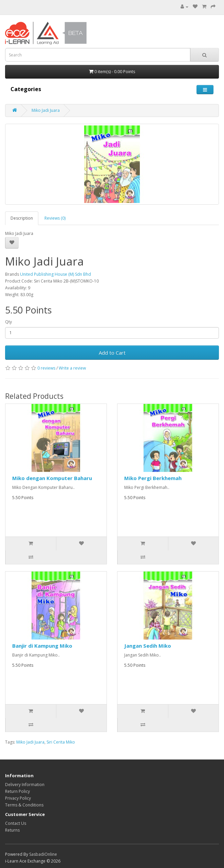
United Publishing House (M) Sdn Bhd (55, 274)
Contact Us (16, 823)
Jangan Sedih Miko (148, 646)
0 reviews (46, 368)
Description (22, 218)
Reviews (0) (55, 218)
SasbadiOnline (43, 854)
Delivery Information (25, 785)
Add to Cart (112, 353)
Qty (8, 322)
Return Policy (17, 791)
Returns (12, 830)
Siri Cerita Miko (61, 742)
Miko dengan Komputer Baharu (52, 478)
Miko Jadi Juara (46, 110)
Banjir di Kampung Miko (42, 646)
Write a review (72, 368)
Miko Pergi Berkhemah (153, 478)
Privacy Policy (18, 798)
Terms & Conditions (24, 805)
